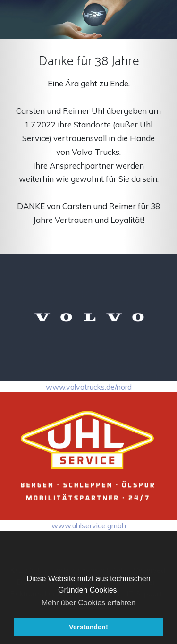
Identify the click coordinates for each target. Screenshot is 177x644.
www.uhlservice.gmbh (88, 461)
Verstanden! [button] (88, 627)
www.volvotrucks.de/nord (88, 323)
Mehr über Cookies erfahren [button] (88, 603)
